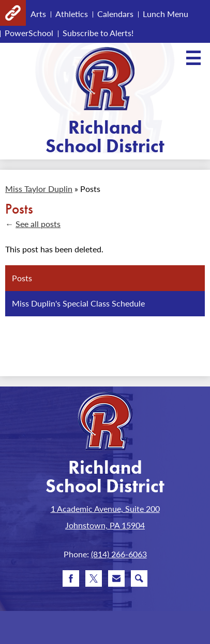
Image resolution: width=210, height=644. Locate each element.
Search (139, 581)
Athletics (72, 14)
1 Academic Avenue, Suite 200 (105, 509)
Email (116, 581)
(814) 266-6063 (119, 554)
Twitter (94, 581)
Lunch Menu (166, 14)
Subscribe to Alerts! (98, 33)
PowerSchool (29, 33)
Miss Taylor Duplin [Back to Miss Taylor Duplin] (39, 189)
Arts (38, 14)
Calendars (115, 14)
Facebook (71, 581)
